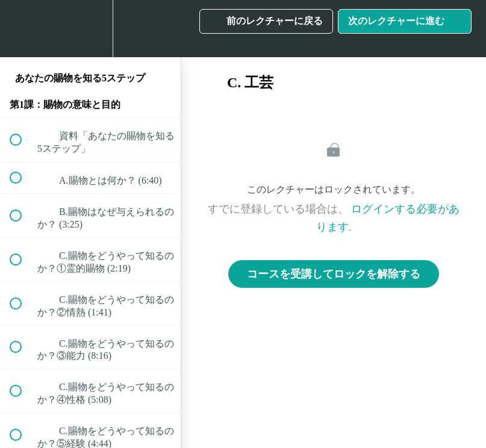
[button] (22, 29)
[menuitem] (90, 29)
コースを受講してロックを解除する (334, 274)
